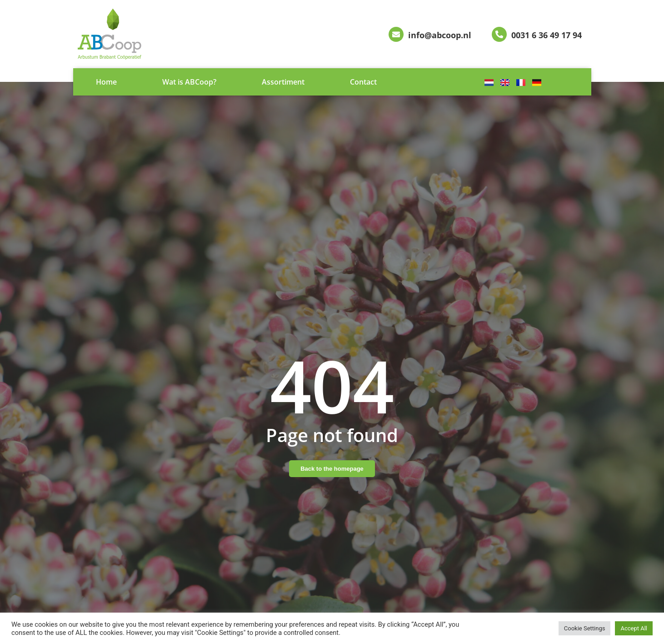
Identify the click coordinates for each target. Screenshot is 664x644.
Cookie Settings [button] (585, 628)
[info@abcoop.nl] (396, 34)
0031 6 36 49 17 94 (547, 35)
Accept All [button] (634, 628)
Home (106, 82)
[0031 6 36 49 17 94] (499, 34)
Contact (363, 82)
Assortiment (283, 82)
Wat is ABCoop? (189, 82)
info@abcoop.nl (440, 35)
